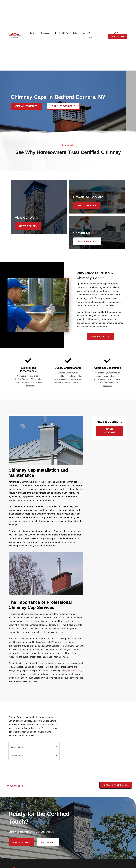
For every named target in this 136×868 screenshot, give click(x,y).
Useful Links (17, 758)
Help (91, 37)
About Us (87, 33)
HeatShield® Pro (62, 33)
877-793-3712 (74, 673)
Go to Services (88, 205)
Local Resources (19, 749)
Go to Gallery (29, 243)
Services (33, 33)
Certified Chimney (101, 152)
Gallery (76, 33)
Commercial (46, 33)
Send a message (88, 243)
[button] (34, 749)
